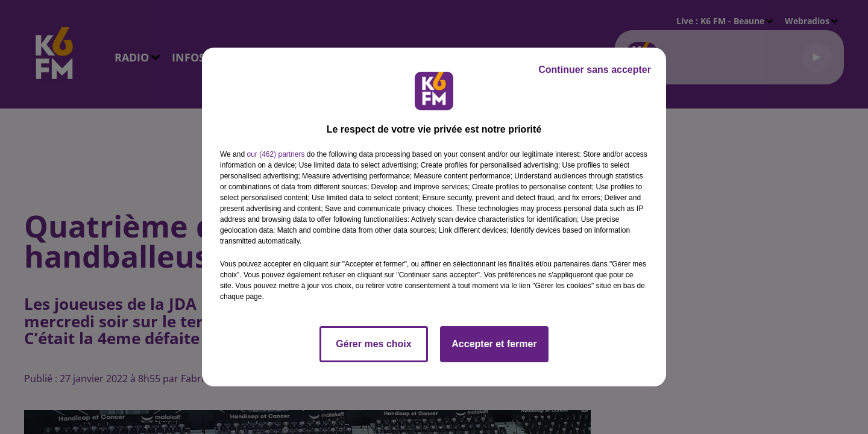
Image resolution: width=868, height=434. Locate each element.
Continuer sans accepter (595, 70)
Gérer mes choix (373, 344)
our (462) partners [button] (275, 154)
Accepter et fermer (494, 344)
